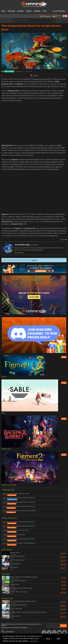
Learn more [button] (33, 641)
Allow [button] (58, 639)
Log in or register (59, 11)
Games (3, 11)
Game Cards (11, 11)
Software (20, 11)
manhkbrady (19, 71)
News (45, 11)
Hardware (37, 11)
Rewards (29, 11)
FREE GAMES (9, 71)
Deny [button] (48, 639)
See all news (19, 253)
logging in (35, 260)
